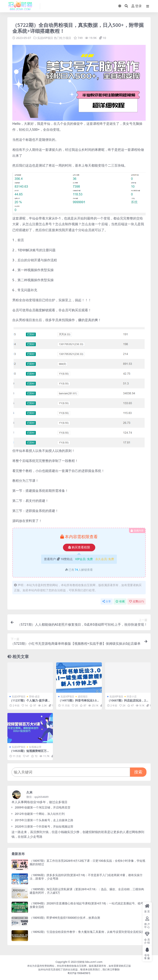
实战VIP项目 (45, 38)
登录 (137, 6)
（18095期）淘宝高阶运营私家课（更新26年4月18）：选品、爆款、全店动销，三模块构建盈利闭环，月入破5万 (87, 891)
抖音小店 (132, 696)
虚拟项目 (83, 696)
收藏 (120, 601)
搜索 (138, 772)
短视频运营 (35, 747)
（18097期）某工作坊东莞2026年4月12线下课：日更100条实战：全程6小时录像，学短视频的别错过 (87, 862)
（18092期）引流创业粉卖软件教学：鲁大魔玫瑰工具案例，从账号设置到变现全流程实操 (87, 932)
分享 (107, 601)
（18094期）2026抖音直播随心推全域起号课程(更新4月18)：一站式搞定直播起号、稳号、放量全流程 (88, 905)
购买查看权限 (79, 547)
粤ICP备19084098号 (79, 973)
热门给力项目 (63, 38)
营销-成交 (34, 696)
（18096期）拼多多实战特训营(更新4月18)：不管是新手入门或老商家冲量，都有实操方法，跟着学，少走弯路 (86, 877)
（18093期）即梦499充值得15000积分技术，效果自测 (65, 917)
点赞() (137, 601)
